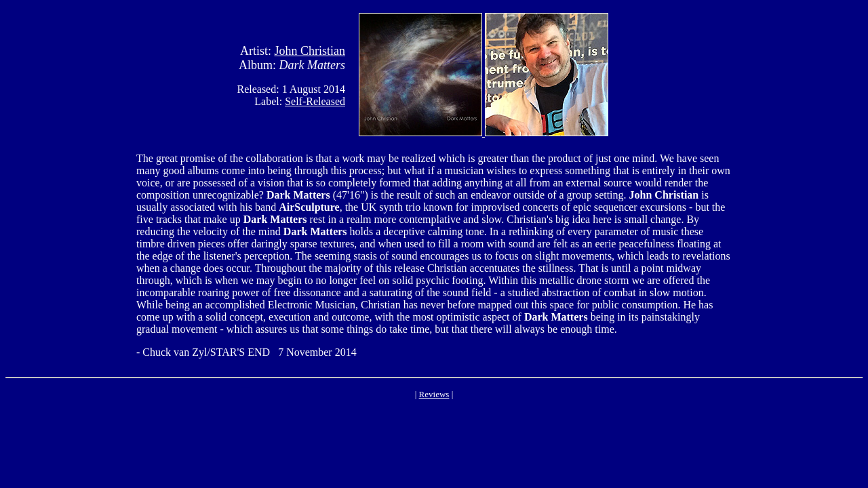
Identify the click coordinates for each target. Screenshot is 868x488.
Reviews (434, 394)
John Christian (310, 51)
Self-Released (315, 101)
